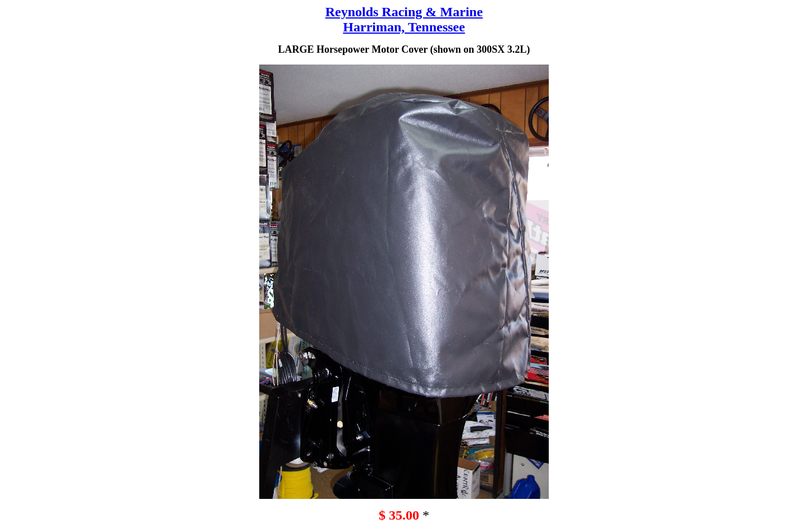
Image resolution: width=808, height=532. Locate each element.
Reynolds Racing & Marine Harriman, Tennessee (404, 19)
